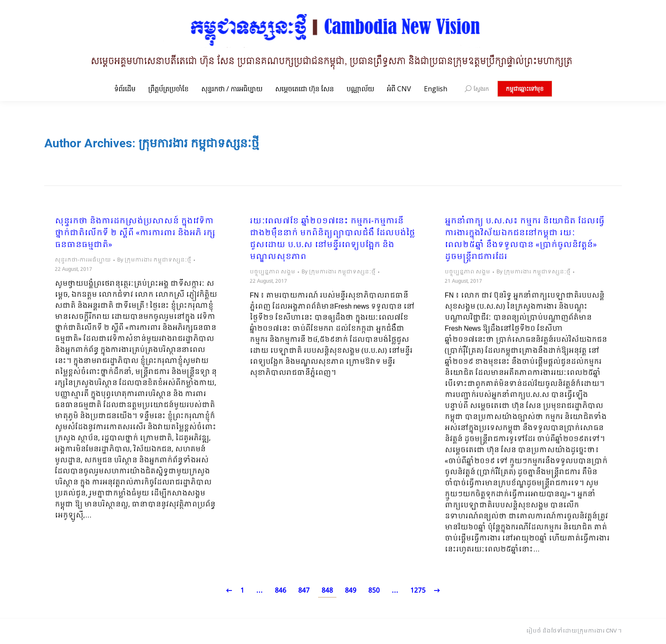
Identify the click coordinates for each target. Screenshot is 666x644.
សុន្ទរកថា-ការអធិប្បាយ (83, 260)
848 (327, 591)
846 (281, 591)
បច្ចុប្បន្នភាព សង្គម (272, 272)
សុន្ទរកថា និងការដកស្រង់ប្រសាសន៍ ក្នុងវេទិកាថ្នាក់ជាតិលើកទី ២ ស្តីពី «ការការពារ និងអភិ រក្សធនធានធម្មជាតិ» (135, 233)
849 (351, 591)
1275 (418, 591)
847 (304, 591)
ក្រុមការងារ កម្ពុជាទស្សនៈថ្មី (199, 143)
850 (374, 591)
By (154, 260)
